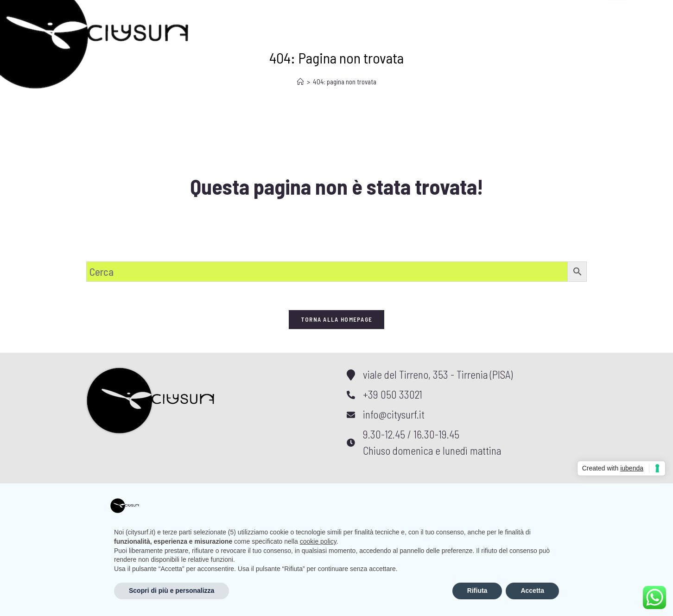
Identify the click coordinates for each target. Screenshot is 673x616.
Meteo (265, 15)
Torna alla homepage (337, 319)
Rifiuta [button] (477, 591)
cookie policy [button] (318, 541)
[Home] (301, 82)
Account (447, 15)
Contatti (381, 15)
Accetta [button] (532, 591)
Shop (321, 15)
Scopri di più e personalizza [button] (171, 591)
